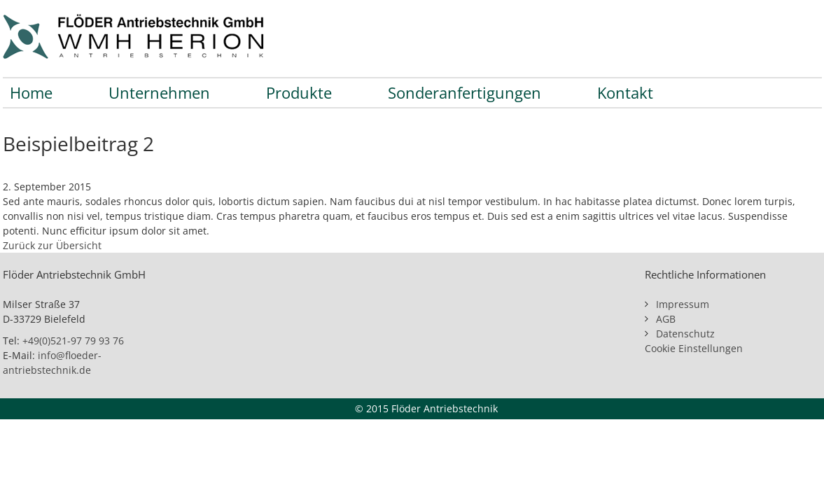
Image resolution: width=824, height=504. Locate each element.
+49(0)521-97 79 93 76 (73, 341)
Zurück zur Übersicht (52, 245)
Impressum (683, 304)
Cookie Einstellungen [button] (694, 348)
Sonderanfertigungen (465, 92)
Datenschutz (685, 334)
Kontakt (625, 92)
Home (31, 92)
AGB (666, 319)
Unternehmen (159, 92)
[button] (31, 473)
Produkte (299, 92)
